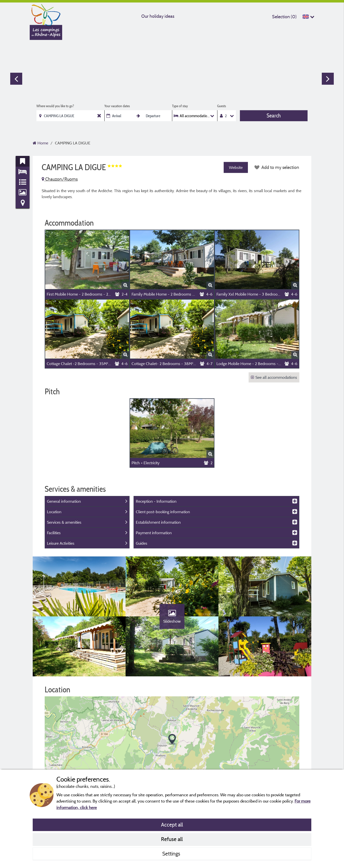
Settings (172, 854)
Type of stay (180, 106)
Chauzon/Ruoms (60, 179)
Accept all (172, 825)
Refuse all (172, 839)
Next (328, 79)
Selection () (284, 17)
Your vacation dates (117, 106)
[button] (172, 739)
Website (236, 167)
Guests (222, 106)
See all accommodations (274, 377)
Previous (16, 79)
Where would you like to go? (55, 106)
